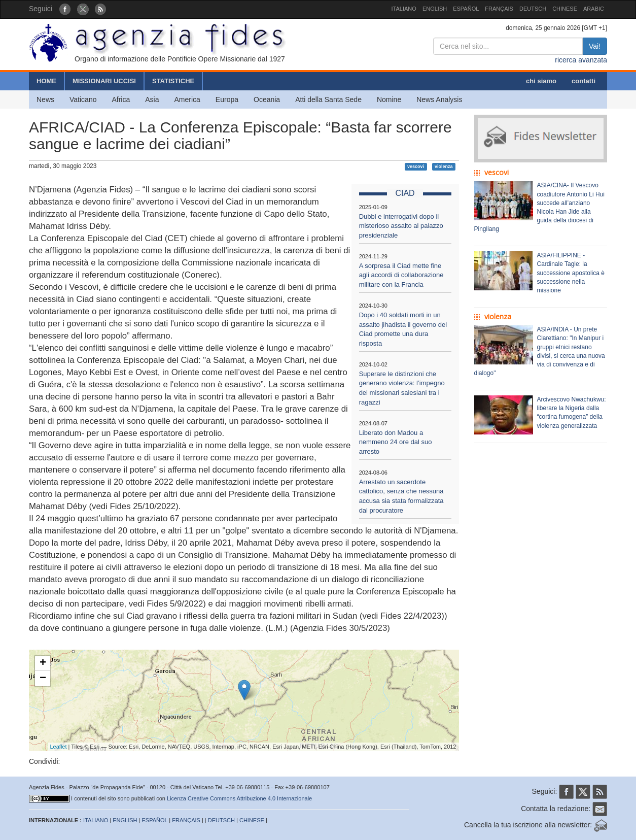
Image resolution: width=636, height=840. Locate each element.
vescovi (416, 166)
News (45, 99)
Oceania (267, 99)
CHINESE (565, 9)
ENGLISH (435, 9)
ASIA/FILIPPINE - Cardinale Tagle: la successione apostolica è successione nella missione (571, 273)
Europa (227, 99)
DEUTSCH (533, 9)
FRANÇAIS (499, 9)
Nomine (389, 99)
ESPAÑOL (466, 9)
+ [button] (43, 663)
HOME (46, 81)
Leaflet (59, 747)
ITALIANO (404, 9)
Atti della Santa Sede (328, 99)
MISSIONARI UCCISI (104, 81)
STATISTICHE (173, 81)
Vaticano (83, 99)
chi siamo (541, 81)
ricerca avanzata (581, 60)
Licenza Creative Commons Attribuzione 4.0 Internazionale (239, 798)
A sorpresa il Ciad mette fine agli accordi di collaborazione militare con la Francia (401, 275)
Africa (121, 99)
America (187, 99)
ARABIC (594, 9)
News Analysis (439, 99)
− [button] (43, 679)
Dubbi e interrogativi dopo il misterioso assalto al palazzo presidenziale (401, 226)
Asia (152, 99)
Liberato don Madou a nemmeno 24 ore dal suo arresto (396, 442)
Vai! (595, 46)
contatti (584, 81)
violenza (444, 166)
